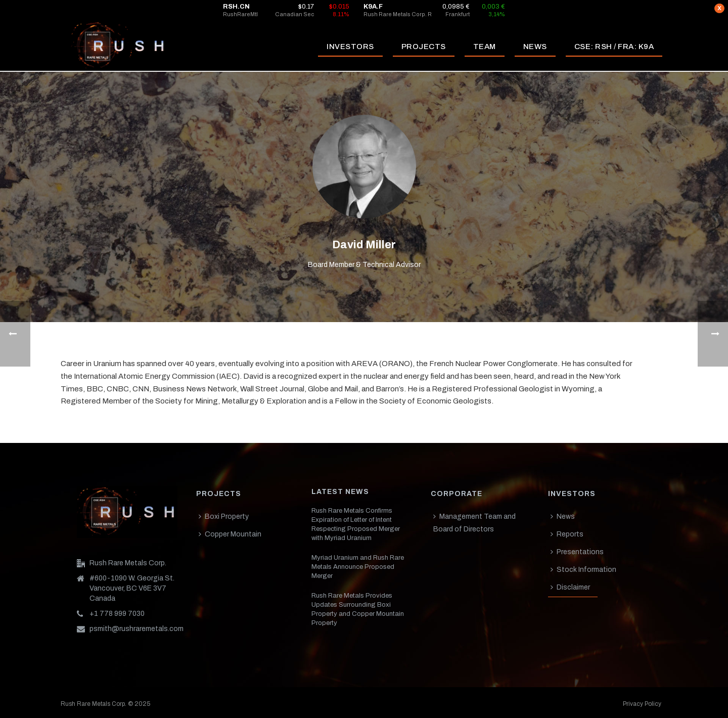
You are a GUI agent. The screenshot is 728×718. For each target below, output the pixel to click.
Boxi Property (224, 517)
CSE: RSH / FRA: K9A (614, 47)
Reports (567, 534)
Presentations (577, 552)
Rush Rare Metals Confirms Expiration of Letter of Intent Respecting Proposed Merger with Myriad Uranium (356, 524)
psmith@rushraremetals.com (136, 629)
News (563, 517)
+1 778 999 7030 (117, 614)
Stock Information (583, 570)
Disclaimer (570, 587)
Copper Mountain (230, 534)
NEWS (535, 47)
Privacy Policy (642, 704)
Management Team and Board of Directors (474, 523)
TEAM (485, 47)
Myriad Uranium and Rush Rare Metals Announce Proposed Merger (358, 567)
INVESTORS (350, 47)
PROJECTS (424, 47)
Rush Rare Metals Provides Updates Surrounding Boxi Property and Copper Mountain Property (358, 609)
